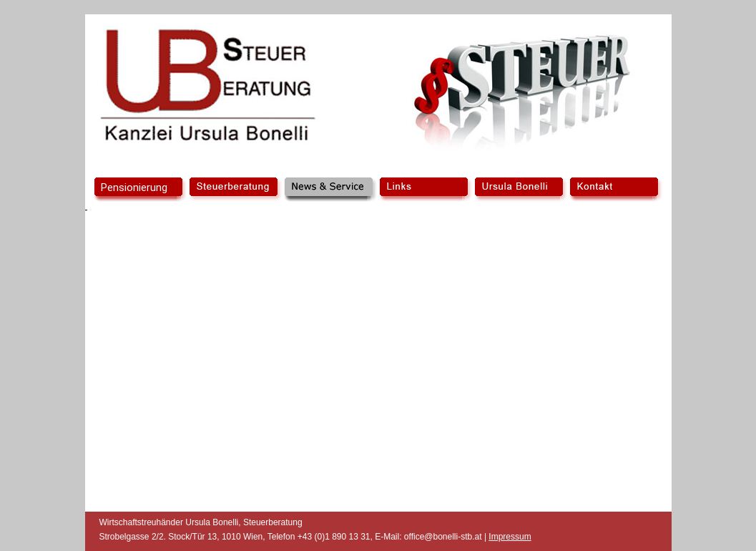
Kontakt (615, 190)
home (140, 190)
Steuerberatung (235, 190)
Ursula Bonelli (520, 190)
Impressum (510, 537)
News (330, 190)
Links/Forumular (425, 190)
